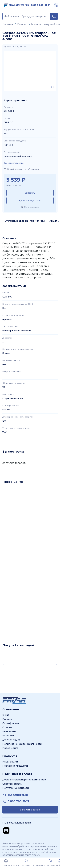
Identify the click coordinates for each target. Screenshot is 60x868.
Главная (8, 24)
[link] (19, 5)
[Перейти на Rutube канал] (6, 830)
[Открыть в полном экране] (52, 87)
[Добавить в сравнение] (32, 169)
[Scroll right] (56, 664)
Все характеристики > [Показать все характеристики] (15, 163)
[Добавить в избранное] (13, 169)
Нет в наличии (14, 186)
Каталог (22, 24)
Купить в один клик (30, 201)
